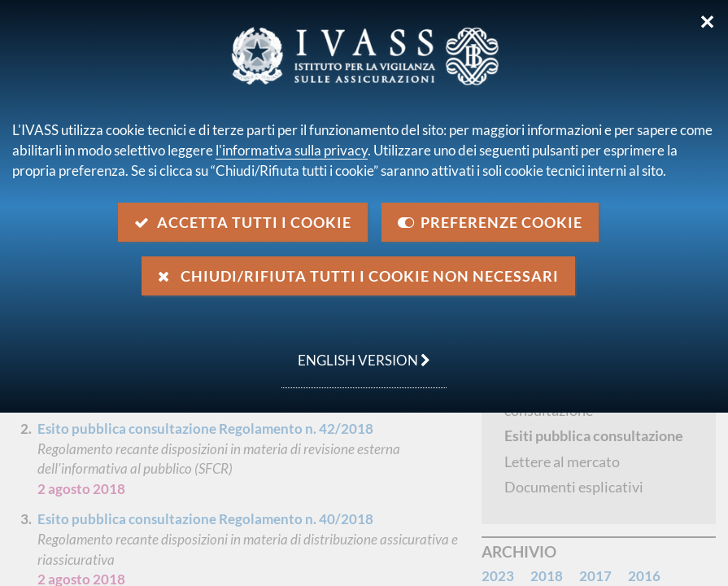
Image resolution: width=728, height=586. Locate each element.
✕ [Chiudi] (707, 22)
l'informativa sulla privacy (292, 150)
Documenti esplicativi (574, 487)
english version (356, 352)
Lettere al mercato (562, 461)
